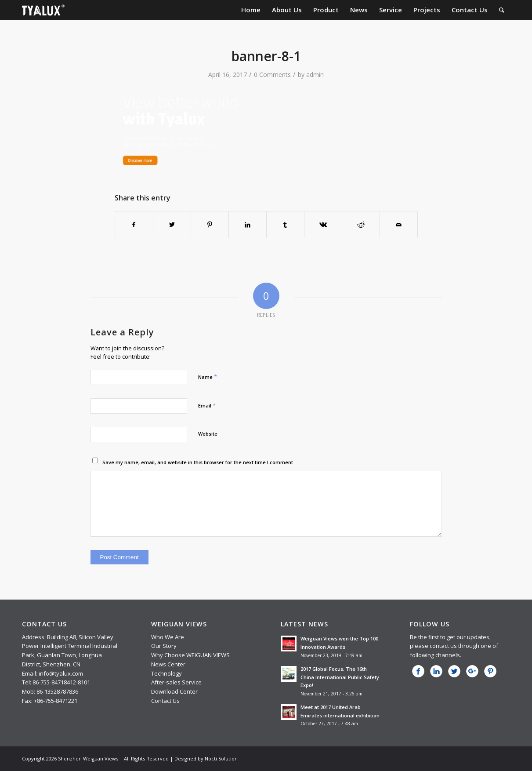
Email (207, 405)
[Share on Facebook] (134, 225)
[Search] (502, 10)
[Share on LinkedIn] (248, 225)
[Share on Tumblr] (285, 225)
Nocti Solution (221, 758)
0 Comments (272, 75)
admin (315, 75)
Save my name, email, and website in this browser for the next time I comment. (198, 462)
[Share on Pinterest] (210, 225)
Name (208, 377)
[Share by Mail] (399, 225)
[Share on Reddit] (361, 225)
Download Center (174, 691)
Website (208, 434)
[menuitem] (251, 10)
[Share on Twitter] (172, 225)
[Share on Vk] (323, 225)
